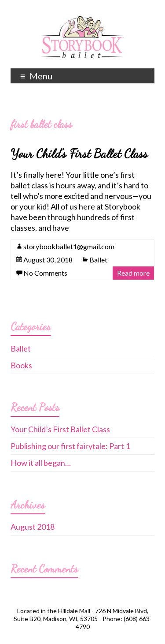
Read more (133, 273)
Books (21, 365)
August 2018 (33, 527)
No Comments (45, 273)
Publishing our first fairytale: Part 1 (70, 446)
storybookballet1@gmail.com (69, 246)
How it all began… (41, 463)
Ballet (98, 260)
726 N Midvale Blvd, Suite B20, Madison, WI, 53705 (81, 615)
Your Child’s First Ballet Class (79, 154)
